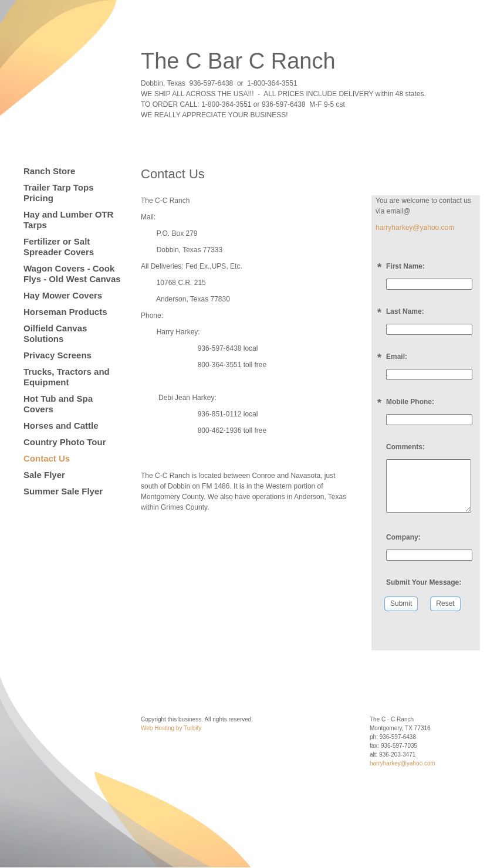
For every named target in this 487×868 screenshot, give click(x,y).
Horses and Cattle (61, 425)
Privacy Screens (58, 355)
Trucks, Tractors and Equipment (67, 377)
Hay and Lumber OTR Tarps (68, 220)
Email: (397, 357)
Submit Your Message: (424, 582)
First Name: (405, 266)
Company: (403, 537)
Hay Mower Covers (63, 295)
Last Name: (405, 311)
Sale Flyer (44, 475)
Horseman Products (65, 312)
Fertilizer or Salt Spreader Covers (59, 247)
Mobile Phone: (410, 402)
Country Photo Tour (65, 442)
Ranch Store (49, 171)
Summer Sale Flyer (63, 491)
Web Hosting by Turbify (171, 728)
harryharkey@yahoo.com (415, 228)
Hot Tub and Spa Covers (58, 404)
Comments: (405, 447)
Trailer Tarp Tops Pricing (58, 193)
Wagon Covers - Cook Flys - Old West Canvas (72, 274)
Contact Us (47, 458)
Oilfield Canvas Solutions (55, 333)
